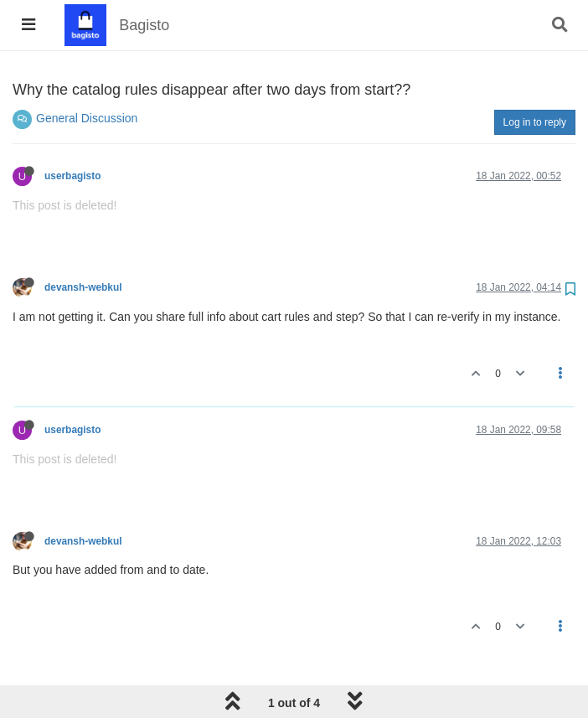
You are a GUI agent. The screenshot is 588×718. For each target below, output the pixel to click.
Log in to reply (535, 122)
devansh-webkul (83, 287)
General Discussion (87, 118)
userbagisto (72, 176)
